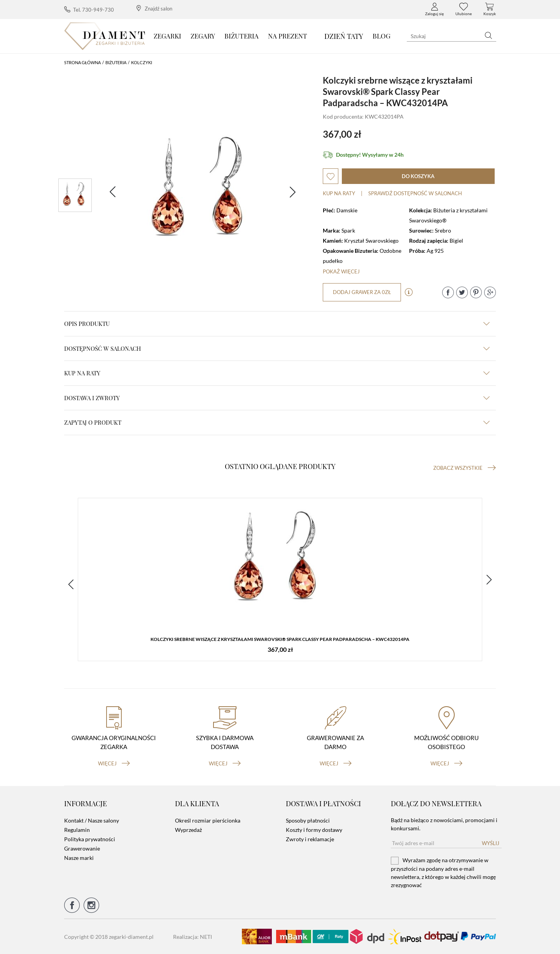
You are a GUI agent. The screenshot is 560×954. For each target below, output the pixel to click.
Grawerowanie (82, 848)
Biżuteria (241, 36)
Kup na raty (339, 193)
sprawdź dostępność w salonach (415, 193)
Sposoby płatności (308, 820)
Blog (381, 36)
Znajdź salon (154, 8)
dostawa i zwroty (277, 398)
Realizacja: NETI (192, 937)
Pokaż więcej (341, 271)
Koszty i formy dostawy (314, 830)
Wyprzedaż (188, 830)
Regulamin (77, 830)
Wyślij (491, 843)
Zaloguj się (434, 9)
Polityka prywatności (90, 839)
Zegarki (167, 36)
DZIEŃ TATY (344, 36)
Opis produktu (277, 324)
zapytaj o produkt (277, 422)
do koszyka (418, 176)
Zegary (203, 36)
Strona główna (82, 62)
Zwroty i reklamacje (310, 839)
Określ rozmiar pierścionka (208, 820)
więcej (114, 763)
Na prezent (288, 36)
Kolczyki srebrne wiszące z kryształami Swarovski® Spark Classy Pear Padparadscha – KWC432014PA (280, 639)
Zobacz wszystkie (465, 468)
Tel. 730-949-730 (89, 10)
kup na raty (277, 373)
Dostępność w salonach (277, 348)
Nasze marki (79, 858)
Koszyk (490, 9)
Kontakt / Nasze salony (92, 820)
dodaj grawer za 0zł (362, 292)
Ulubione (464, 9)
